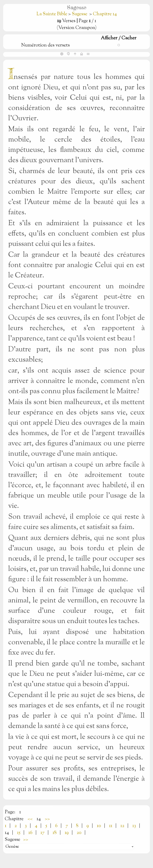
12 (122, 826)
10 (99, 826)
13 (134, 826)
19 (67, 833)
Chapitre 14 (105, 14)
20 (79, 833)
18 (55, 833)
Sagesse (80, 14)
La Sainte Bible (52, 14)
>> (47, 819)
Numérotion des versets (45, 45)
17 (43, 833)
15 (19, 833)
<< (30, 819)
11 (111, 826)
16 (30, 833)
